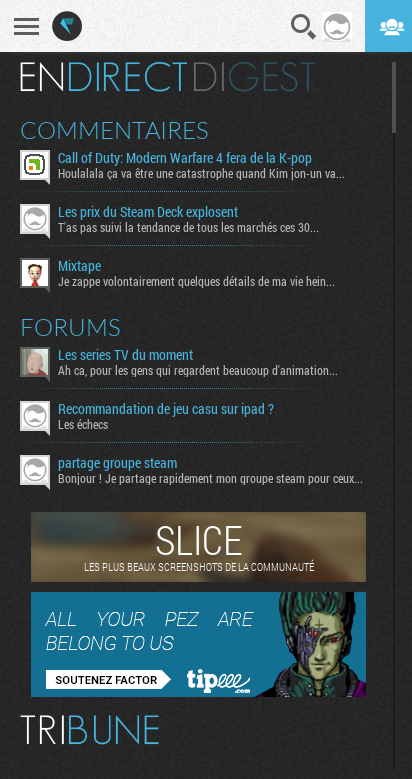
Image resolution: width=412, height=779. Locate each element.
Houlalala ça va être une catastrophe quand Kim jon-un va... (201, 173)
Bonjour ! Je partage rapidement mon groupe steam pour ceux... (210, 478)
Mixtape (79, 266)
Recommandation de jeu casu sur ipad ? (166, 409)
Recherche (304, 27)
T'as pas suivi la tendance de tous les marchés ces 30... (188, 227)
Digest (254, 77)
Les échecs (83, 424)
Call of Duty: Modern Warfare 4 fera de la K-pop (185, 158)
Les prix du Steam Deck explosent (148, 212)
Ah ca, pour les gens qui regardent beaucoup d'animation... (198, 370)
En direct (103, 77)
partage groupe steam (117, 463)
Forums (70, 327)
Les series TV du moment (125, 355)
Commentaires (114, 130)
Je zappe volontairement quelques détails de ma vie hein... (196, 281)
